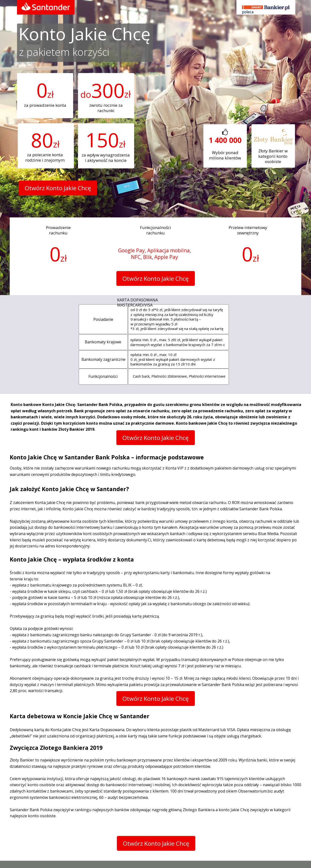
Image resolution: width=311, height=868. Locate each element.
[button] (58, 188)
